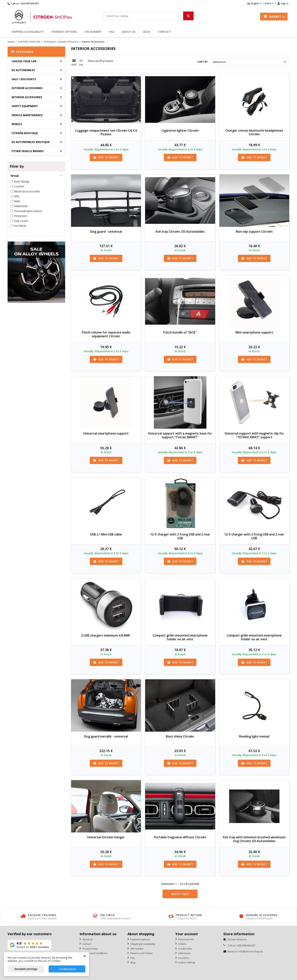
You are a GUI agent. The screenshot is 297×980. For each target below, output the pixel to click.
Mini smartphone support (254, 332)
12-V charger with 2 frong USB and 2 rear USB (180, 536)
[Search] (148, 16)
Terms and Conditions (95, 953)
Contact (165, 32)
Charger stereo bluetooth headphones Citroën (254, 132)
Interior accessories (27, 97)
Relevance (250, 62)
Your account (187, 934)
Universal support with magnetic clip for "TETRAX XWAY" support (254, 435)
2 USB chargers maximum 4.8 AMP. (106, 635)
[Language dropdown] (254, 4)
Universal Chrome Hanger (106, 837)
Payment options (64, 32)
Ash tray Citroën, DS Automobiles (180, 232)
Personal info (186, 939)
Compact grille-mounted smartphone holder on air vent (180, 637)
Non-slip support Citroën (254, 232)
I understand (67, 969)
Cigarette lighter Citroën (180, 131)
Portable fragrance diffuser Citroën (180, 837)
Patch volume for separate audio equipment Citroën (106, 334)
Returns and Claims (141, 953)
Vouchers (183, 958)
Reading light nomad (254, 736)
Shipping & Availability (28, 32)
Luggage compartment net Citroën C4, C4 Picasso (106, 132)
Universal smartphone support (106, 433)
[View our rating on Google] (29, 945)
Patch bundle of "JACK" (180, 332)
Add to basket (106, 157)
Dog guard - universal (106, 232)
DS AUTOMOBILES (23, 70)
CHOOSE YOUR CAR (24, 61)
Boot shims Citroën (180, 736)
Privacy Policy (90, 949)
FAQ (112, 32)
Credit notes (185, 949)
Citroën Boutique (25, 133)
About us (129, 32)
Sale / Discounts (24, 79)
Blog (147, 32)
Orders (182, 944)
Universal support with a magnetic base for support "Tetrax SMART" (180, 435)
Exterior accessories (27, 88)
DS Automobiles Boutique (31, 142)
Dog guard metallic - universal (106, 736)
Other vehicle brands (28, 151)
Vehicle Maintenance (27, 115)
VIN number (93, 32)
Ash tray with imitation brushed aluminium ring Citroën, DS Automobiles (254, 839)
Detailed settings (26, 969)
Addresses (184, 953)
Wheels (17, 124)
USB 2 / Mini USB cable (106, 534)
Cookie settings (186, 962)
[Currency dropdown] (269, 4)
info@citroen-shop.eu (251, 951)
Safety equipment (25, 106)
